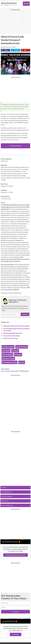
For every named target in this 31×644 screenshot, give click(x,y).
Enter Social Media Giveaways (13, 333)
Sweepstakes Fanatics (18, 107)
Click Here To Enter (15, 146)
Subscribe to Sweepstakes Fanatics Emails (16, 326)
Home (3, 371)
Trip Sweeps (18, 355)
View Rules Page (6, 199)
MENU (26, 4)
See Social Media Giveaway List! (16, 555)
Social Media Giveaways (9, 362)
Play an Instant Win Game (11, 336)
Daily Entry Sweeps (8, 347)
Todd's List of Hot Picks (11, 338)
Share (4, 50)
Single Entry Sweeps (8, 358)
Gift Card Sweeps (7, 355)
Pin (24, 50)
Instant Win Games (22, 347)
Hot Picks (22, 362)
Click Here (16, 634)
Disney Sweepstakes (12, 371)
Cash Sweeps (6, 351)
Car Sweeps (15, 351)
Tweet (14, 50)
